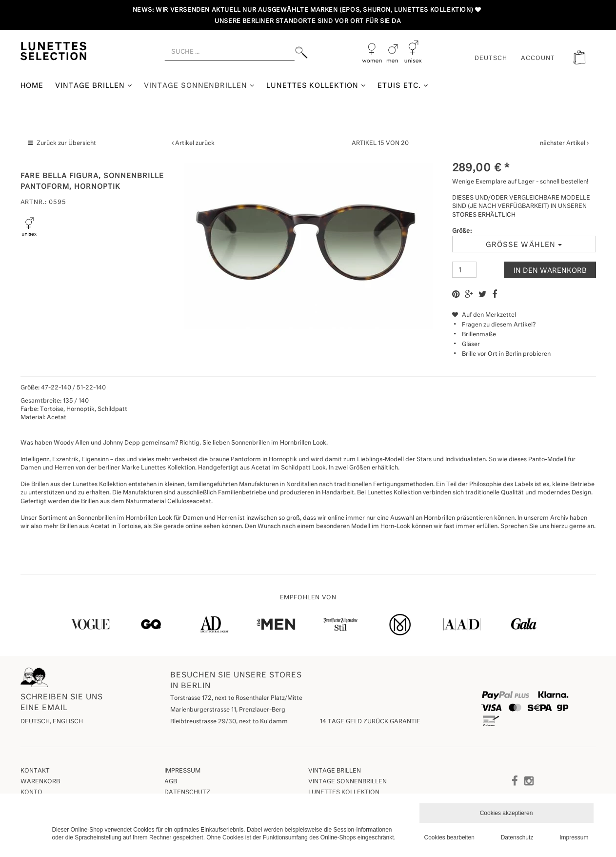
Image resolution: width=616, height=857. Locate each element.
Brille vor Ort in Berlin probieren (506, 354)
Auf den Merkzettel (484, 315)
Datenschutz (187, 793)
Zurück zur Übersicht (66, 143)
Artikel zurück (195, 143)
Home (32, 86)
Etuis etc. (403, 86)
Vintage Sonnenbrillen (199, 86)
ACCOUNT (538, 59)
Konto (31, 793)
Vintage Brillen (94, 86)
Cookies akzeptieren (507, 813)
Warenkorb (40, 782)
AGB (171, 782)
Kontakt (35, 771)
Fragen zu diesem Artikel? (494, 325)
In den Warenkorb (550, 271)
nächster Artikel (563, 143)
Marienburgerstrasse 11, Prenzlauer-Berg (228, 710)
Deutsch (491, 59)
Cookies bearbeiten (449, 837)
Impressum (182, 771)
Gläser (471, 345)
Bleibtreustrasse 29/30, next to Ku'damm (229, 722)
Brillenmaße (479, 335)
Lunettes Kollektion (316, 86)
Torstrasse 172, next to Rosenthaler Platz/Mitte (236, 698)
